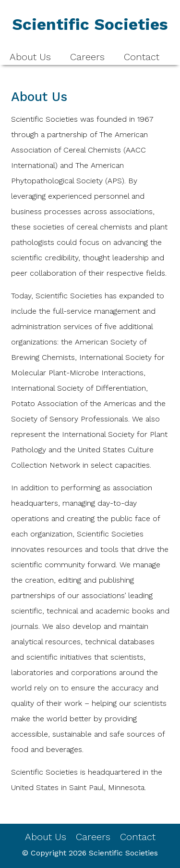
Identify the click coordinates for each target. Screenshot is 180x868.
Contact (142, 57)
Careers (87, 57)
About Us (30, 57)
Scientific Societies (123, 853)
